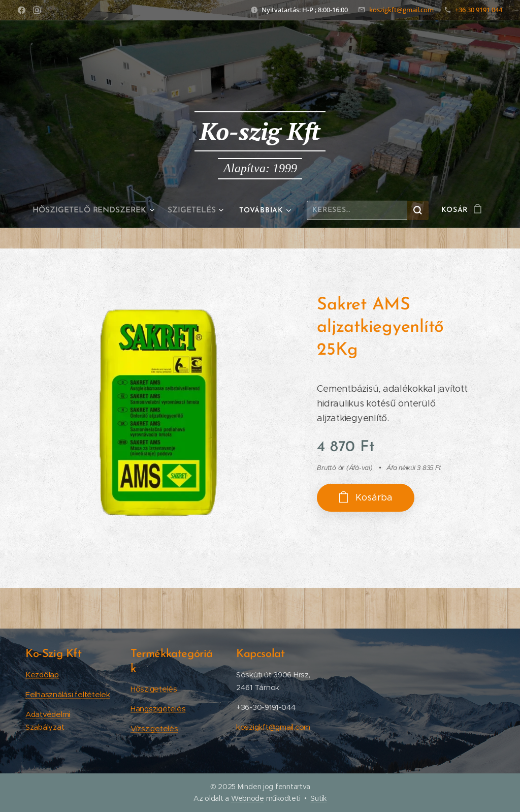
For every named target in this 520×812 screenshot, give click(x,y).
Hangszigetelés (158, 709)
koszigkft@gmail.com (401, 10)
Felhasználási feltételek (68, 694)
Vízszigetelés (154, 728)
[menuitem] (96, 210)
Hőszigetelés (154, 689)
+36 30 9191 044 (479, 10)
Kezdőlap (42, 674)
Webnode (248, 798)
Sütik (318, 798)
